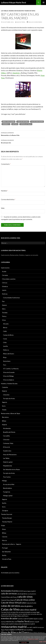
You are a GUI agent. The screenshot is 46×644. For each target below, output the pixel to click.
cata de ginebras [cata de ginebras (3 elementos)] (22, 594)
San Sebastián (6, 552)
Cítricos (5, 283)
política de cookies (33, 639)
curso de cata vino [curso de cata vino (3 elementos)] (36, 614)
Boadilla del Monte (9, 432)
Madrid (11, 11)
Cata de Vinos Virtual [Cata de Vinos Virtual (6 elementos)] (11, 603)
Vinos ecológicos (9, 380)
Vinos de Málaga (8, 376)
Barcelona (5, 417)
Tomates (5, 313)
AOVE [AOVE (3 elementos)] (21, 591)
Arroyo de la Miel (9, 484)
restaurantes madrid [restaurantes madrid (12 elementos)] (14, 627)
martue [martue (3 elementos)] (3, 622)
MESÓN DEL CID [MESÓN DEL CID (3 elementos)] (12, 622)
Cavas (5, 339)
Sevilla (4, 503)
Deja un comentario (35, 22)
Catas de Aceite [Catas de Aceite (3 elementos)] (31, 603)
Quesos (4, 305)
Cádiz (5, 331)
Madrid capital (8, 462)
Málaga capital (8, 496)
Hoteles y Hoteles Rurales (9, 384)
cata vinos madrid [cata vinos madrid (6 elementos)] (28, 610)
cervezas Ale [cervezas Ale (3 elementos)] (14, 612)
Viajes (3, 525)
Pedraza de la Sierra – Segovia (12, 544)
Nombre (4, 191)
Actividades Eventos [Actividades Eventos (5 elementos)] (10, 591)
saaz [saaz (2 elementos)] (28, 627)
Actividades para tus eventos (10, 573)
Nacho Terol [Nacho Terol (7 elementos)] (23, 621)
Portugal (5, 548)
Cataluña (5, 387)
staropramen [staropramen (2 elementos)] (41, 627)
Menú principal (44, 2)
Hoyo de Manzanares (10, 454)
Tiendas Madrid (7, 522)
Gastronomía (5, 268)
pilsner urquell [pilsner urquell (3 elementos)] (34, 622)
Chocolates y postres (9, 279)
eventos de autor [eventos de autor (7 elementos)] (9, 618)
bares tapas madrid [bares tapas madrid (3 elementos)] (29, 591)
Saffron (15, 124)
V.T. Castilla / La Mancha (11, 369)
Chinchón (6, 395)
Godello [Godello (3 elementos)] (31, 619)
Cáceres (5, 537)
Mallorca (6, 350)
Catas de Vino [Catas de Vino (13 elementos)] (10, 609)
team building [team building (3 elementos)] (28, 630)
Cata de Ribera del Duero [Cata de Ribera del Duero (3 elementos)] (9, 597)
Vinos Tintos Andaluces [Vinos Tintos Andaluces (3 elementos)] (37, 633)
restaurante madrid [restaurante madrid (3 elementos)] (7, 624)
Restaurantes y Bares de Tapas (25, 11)
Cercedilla (6, 436)
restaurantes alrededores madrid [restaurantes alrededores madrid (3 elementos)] (24, 624)
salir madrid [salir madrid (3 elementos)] (33, 627)
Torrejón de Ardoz (9, 398)
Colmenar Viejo (8, 443)
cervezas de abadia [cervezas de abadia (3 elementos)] (24, 612)
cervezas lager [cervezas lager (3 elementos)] (35, 612)
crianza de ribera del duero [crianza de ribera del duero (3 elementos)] (10, 614)
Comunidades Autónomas (11, 298)
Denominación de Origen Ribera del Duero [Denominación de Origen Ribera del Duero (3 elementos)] (15, 616)
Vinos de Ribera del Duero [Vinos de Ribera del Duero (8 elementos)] (15, 632)
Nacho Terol (21, 22)
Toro (5, 365)
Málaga (4, 481)
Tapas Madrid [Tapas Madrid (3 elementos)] (5, 630)
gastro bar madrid (37, 122)
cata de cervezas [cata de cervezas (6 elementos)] (9, 593)
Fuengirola (7, 492)
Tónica (4, 316)
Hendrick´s (16, 73)
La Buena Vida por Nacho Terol (13, 2)
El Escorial (6, 447)
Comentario (6, 164)
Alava (4, 529)
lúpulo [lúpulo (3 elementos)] (36, 619)
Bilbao (4, 421)
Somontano (7, 361)
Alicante (6, 324)
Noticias (5, 294)
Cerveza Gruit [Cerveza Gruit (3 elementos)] (5, 612)
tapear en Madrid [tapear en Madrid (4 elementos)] (17, 630)
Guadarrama (7, 451)
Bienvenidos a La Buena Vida (23, 134)
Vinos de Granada (9, 372)
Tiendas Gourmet (7, 514)
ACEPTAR (24, 643)
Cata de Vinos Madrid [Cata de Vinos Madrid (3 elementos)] (8, 600)
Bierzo (5, 327)
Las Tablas (5, 11)
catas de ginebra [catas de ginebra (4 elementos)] (26, 606)
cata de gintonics (23, 122)
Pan (3, 301)
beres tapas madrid (9, 122)
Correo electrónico (8, 199)
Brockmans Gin (23, 141)
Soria (4, 406)
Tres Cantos (7, 477)
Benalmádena (7, 488)
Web (3, 208)
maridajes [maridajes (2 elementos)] (41, 619)
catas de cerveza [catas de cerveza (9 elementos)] (10, 606)
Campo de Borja (8, 335)
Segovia (4, 402)
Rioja (5, 357)
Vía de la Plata (7, 559)
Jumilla (5, 346)
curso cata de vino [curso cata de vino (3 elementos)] (24, 614)
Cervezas (5, 275)
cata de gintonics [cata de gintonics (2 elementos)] (32, 594)
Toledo (4, 410)
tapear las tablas (26, 124)
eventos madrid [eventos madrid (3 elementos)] (23, 619)
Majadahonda (7, 466)
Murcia (4, 540)
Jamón (4, 290)
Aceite (4, 271)
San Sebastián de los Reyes (11, 469)
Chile (5, 342)
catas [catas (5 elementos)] (24, 603)
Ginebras (5, 286)
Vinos (4, 320)
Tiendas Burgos (7, 518)
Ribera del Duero (9, 354)
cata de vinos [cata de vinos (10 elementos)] (25, 597)
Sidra (4, 309)
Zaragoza (5, 511)
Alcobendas (7, 428)
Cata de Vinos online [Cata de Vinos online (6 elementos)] (25, 600)
